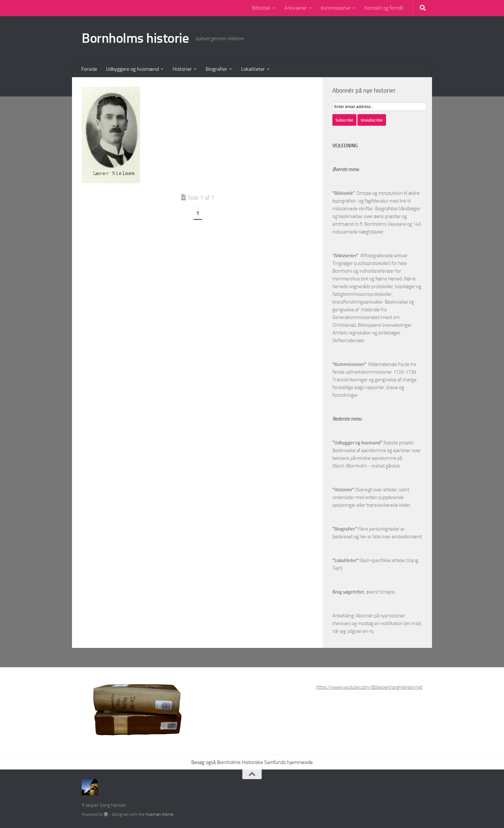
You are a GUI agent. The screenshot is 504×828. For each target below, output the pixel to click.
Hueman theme (160, 814)
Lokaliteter (253, 69)
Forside (89, 69)
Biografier (216, 69)
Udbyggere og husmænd (132, 69)
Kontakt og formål (384, 8)
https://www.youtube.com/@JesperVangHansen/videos (373, 687)
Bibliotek (261, 8)
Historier (182, 69)
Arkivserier (296, 8)
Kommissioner (336, 8)
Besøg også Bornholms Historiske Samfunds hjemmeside (252, 762)
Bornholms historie (135, 38)
